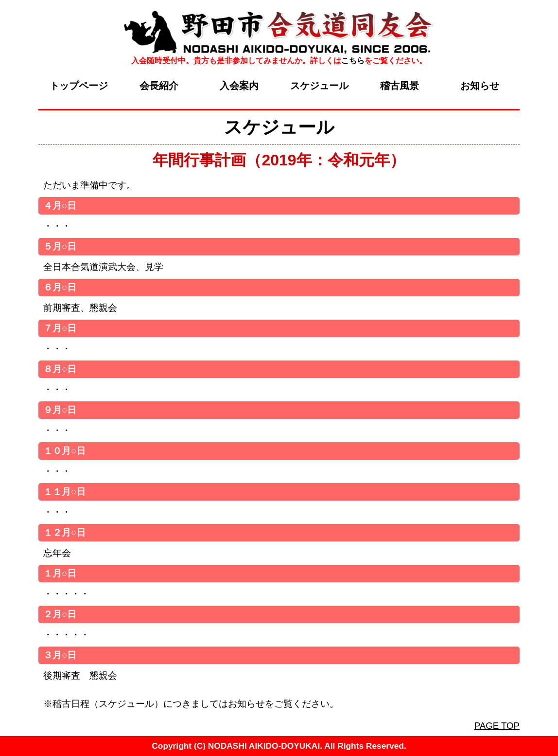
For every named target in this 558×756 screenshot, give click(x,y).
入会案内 (239, 86)
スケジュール (319, 86)
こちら (353, 61)
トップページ (79, 86)
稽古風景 (400, 86)
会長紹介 (159, 86)
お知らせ (480, 86)
